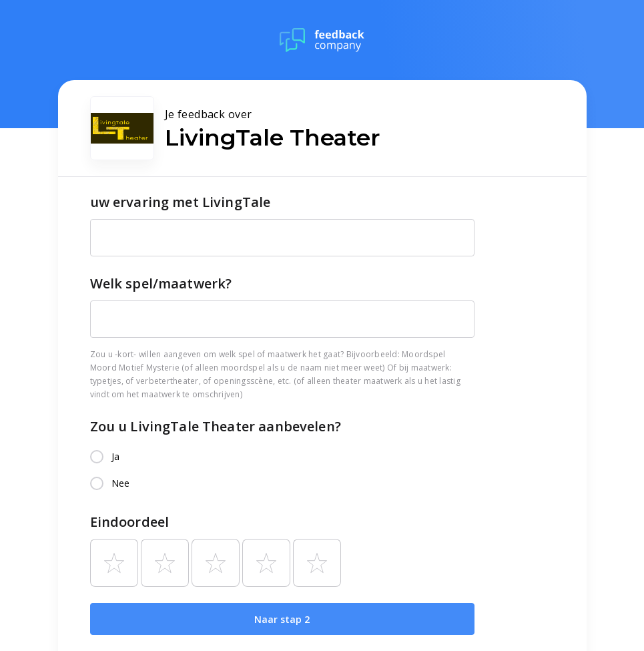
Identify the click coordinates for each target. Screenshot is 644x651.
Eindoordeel (130, 522)
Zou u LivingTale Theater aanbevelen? (216, 426)
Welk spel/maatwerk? (161, 283)
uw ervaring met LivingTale (181, 202)
